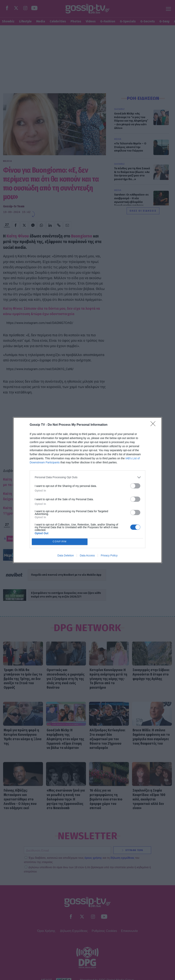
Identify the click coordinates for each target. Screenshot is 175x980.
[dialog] (87, 490)
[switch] (135, 486)
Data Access (87, 555)
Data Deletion (66, 555)
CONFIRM (60, 542)
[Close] (154, 425)
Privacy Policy (109, 555)
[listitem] (87, 477)
